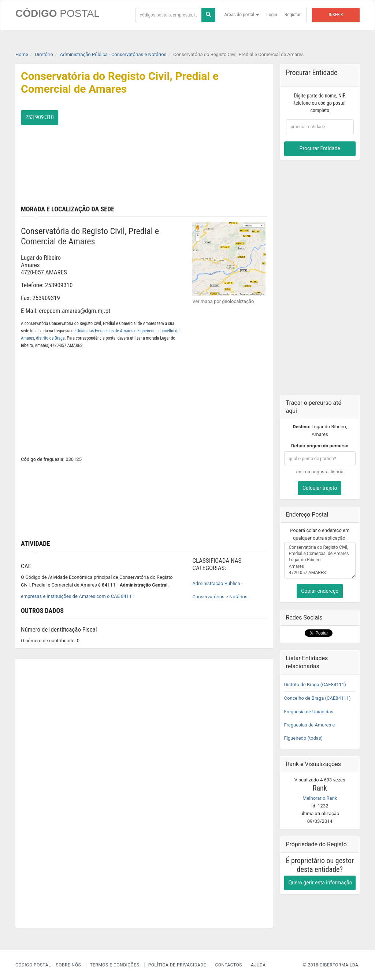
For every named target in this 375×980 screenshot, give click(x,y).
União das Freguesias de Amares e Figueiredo (116, 331)
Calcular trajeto (320, 488)
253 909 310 (40, 117)
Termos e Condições (115, 965)
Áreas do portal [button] (242, 15)
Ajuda (258, 965)
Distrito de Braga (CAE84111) (315, 685)
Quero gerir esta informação (320, 883)
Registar (293, 15)
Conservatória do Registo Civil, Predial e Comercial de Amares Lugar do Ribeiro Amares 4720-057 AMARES (320, 560)
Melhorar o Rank (320, 798)
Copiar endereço (320, 591)
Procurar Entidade (320, 148)
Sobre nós (69, 965)
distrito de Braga (50, 338)
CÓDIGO (57, 13)
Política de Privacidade (177, 965)
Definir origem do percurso (320, 446)
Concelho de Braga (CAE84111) (318, 698)
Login (272, 15)
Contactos (228, 965)
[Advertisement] (208, 156)
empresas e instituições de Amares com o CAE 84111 (78, 596)
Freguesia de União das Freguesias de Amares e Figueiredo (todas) (310, 725)
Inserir (336, 15)
